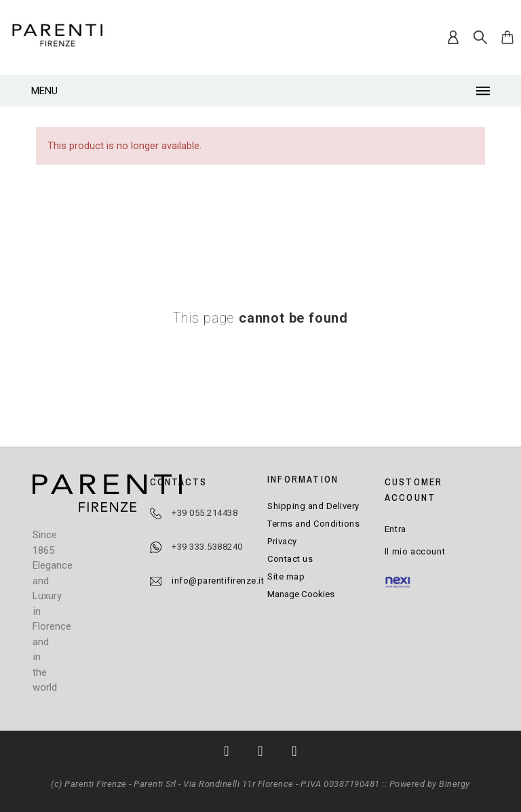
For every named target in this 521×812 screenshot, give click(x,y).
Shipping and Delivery (313, 506)
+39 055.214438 (205, 513)
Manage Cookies (301, 594)
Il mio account (415, 551)
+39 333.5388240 (207, 547)
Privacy (282, 541)
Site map (286, 576)
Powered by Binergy (430, 784)
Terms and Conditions (313, 524)
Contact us (290, 559)
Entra (395, 529)
